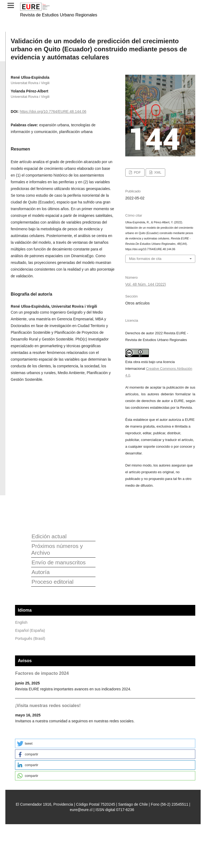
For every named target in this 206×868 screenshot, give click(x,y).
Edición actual (49, 536)
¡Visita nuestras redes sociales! (48, 705)
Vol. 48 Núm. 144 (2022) (146, 284)
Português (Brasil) (30, 639)
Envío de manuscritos (58, 562)
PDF (137, 172)
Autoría (41, 572)
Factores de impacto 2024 (42, 673)
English (21, 622)
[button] (105, 743)
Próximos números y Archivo (57, 549)
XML (157, 172)
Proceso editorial (52, 582)
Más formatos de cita (145, 259)
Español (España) (30, 630)
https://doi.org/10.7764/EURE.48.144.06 (53, 112)
